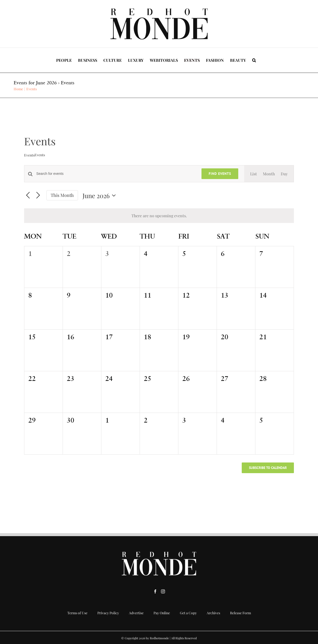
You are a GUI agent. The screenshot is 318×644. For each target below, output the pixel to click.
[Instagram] (163, 591)
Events (29, 155)
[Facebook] (155, 591)
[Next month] (38, 196)
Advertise (136, 613)
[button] (254, 60)
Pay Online (162, 613)
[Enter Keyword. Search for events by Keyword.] (116, 174)
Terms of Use (77, 613)
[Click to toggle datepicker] (100, 195)
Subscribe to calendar (268, 468)
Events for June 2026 (35, 83)
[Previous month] (28, 196)
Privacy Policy (108, 613)
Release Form (240, 613)
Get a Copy (188, 613)
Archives (213, 613)
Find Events (220, 174)
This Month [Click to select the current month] (62, 195)
